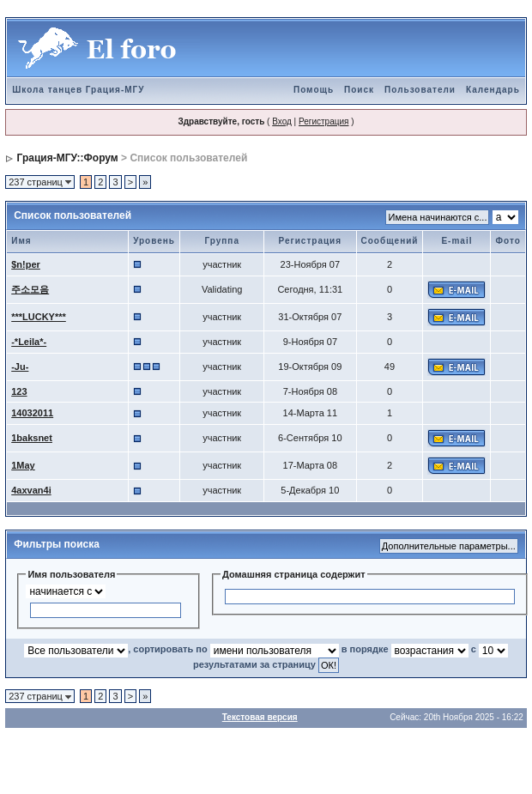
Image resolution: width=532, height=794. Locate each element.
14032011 (32, 413)
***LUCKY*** (39, 317)
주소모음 (30, 289)
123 (19, 391)
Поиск (359, 90)
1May (23, 465)
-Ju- (20, 367)
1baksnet (32, 438)
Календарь (493, 90)
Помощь (314, 90)
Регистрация (323, 121)
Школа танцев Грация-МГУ (78, 90)
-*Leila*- (29, 342)
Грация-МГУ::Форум (68, 158)
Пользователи (420, 90)
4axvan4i (31, 490)
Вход (282, 121)
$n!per (26, 264)
